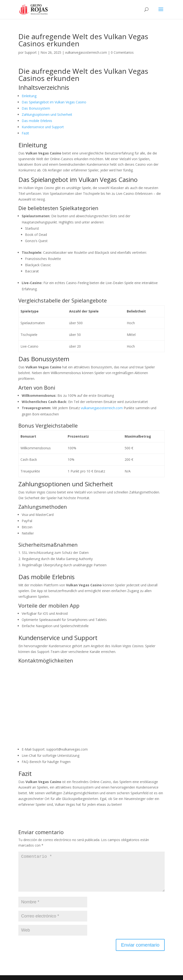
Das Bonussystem (36, 108)
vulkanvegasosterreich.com (86, 52)
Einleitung (29, 96)
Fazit (25, 133)
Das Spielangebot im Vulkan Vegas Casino (54, 102)
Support (31, 52)
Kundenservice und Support (43, 127)
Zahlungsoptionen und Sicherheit (47, 114)
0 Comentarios (122, 52)
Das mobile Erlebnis (37, 121)
